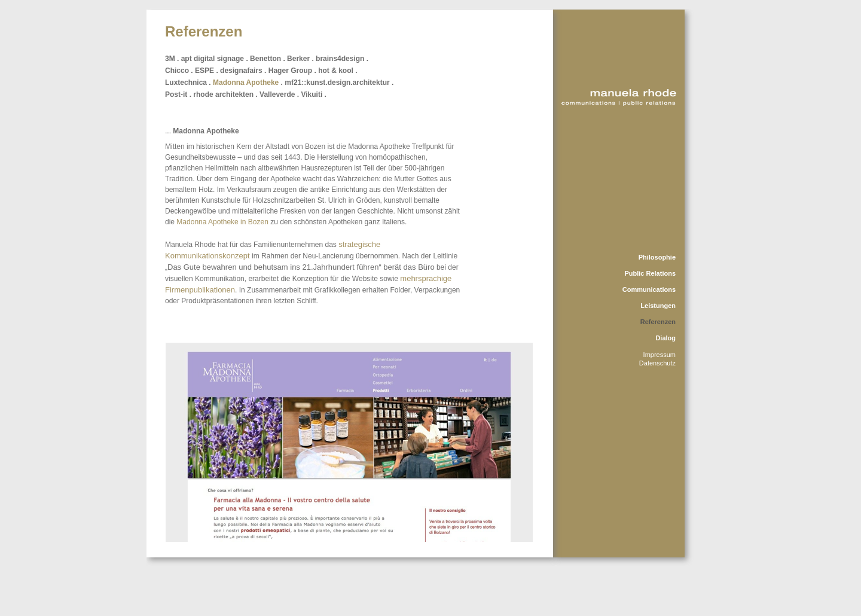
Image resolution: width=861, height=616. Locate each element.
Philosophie (657, 257)
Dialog (665, 338)
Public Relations (650, 273)
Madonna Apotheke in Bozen (222, 222)
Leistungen (658, 306)
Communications (649, 289)
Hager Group (290, 71)
